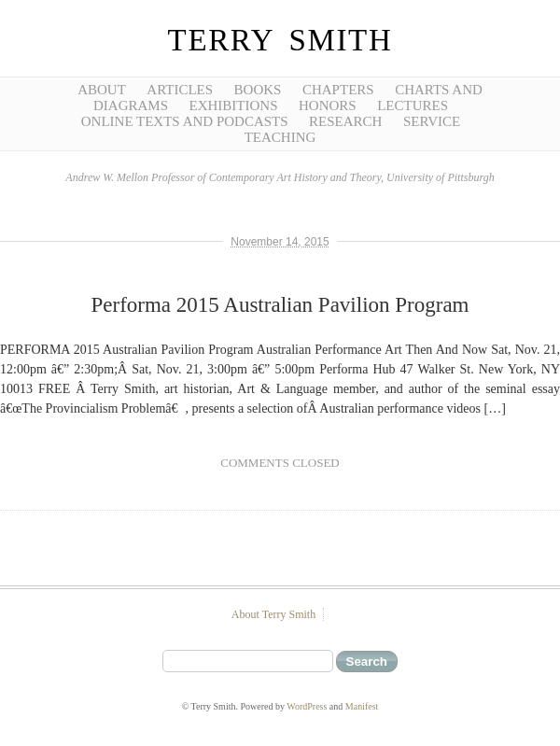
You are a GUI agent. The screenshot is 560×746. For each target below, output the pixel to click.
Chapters (338, 90)
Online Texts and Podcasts (185, 121)
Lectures (413, 106)
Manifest (362, 706)
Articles (180, 90)
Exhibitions (233, 106)
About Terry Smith (273, 614)
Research (345, 121)
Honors (328, 106)
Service (432, 121)
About (102, 90)
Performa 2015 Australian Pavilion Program (280, 305)
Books (258, 90)
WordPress (307, 706)
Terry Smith (280, 40)
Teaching (280, 137)
